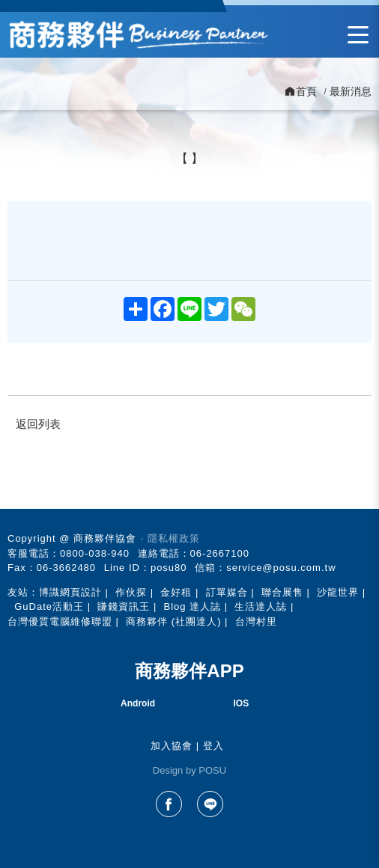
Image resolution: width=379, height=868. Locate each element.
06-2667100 (220, 553)
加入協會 (172, 746)
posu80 (169, 568)
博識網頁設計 (70, 592)
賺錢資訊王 (124, 606)
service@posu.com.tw (281, 568)
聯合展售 (282, 592)
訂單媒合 (227, 592)
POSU (212, 770)
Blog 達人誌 (192, 606)
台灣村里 (256, 621)
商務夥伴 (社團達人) (173, 621)
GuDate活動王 (49, 606)
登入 (213, 746)
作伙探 (131, 592)
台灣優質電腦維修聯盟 (60, 621)
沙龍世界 (338, 592)
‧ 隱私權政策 (170, 538)
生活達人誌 (261, 606)
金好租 (176, 592)
